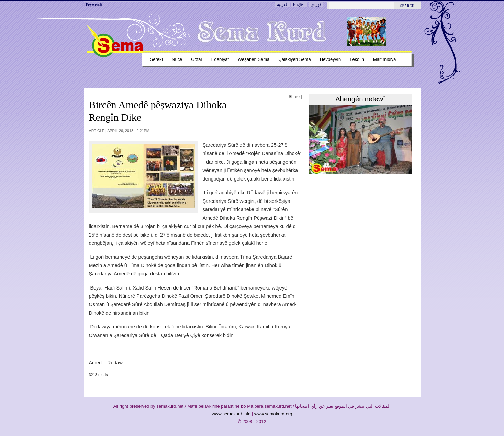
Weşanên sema (254, 59)
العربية (283, 4)
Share (294, 97)
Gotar (197, 59)
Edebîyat (220, 59)
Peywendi (94, 4)
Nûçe (177, 59)
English (299, 4)
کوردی (316, 4)
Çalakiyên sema (295, 59)
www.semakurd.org (273, 414)
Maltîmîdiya (384, 59)
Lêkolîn (357, 59)
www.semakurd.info (231, 414)
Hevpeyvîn (330, 59)
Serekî (157, 59)
